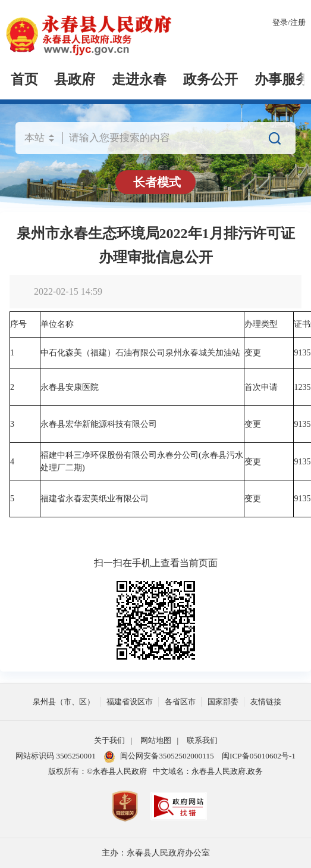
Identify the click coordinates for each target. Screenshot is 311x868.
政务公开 (211, 79)
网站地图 (156, 740)
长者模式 (157, 182)
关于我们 (109, 740)
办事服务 (282, 79)
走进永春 (139, 79)
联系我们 (202, 740)
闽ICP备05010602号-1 (259, 756)
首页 (24, 79)
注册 (298, 22)
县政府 (75, 79)
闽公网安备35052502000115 (159, 757)
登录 (280, 22)
